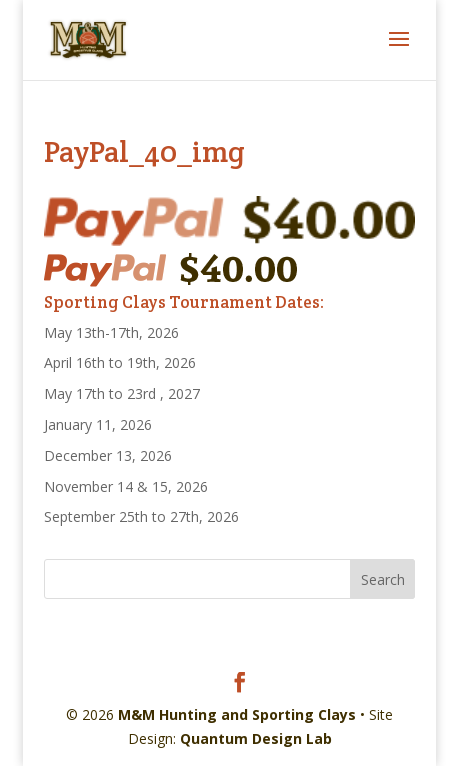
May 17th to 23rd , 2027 (122, 393)
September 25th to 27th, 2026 (141, 516)
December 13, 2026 (108, 455)
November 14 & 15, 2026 (126, 486)
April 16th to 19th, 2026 (120, 362)
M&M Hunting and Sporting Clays (237, 714)
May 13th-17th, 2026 (111, 332)
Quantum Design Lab (256, 738)
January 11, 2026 (98, 424)
